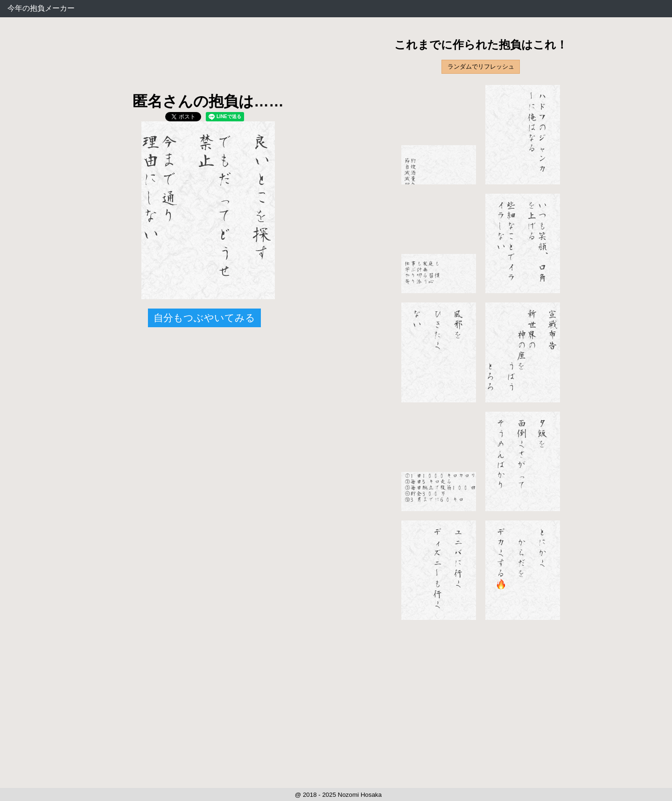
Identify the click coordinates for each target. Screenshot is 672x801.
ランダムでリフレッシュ (481, 67)
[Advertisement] (208, 61)
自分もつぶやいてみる (204, 318)
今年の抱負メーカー (41, 8)
